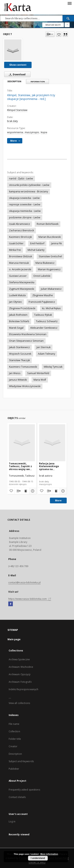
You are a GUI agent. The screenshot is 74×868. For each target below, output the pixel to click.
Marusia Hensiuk (19, 263)
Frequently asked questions (24, 790)
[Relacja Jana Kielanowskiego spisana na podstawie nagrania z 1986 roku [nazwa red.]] (52, 443)
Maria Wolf (40, 380)
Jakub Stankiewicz (19, 347)
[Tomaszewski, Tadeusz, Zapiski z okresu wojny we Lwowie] (22, 443)
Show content (18, 65)
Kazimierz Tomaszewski (23, 367)
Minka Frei (15, 250)
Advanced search (53, 25)
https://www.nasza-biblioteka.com (30, 599)
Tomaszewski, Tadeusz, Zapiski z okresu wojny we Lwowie (20, 466)
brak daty (12, 121)
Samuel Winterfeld (38, 373)
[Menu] (69, 3)
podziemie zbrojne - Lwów (25, 217)
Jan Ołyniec (15, 302)
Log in (12, 821)
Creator (13, 746)
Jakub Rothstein (18, 315)
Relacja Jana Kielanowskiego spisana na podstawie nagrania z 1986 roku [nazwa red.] (52, 466)
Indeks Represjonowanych (24, 689)
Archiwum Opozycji (20, 674)
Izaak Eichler (16, 243)
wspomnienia (15, 132)
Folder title (15, 739)
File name (14, 724)
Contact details (17, 797)
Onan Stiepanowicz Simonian (26, 341)
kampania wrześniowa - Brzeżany (29, 191)
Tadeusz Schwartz (47, 321)
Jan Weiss (15, 373)
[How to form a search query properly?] (67, 25)
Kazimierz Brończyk (20, 237)
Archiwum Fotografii (20, 682)
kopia (44, 132)
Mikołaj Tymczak (53, 367)
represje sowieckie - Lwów (25, 204)
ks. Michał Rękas (51, 308)
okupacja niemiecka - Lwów (25, 211)
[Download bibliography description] (18, 491)
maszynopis (32, 132)
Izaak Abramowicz (20, 224)
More (58, 500)
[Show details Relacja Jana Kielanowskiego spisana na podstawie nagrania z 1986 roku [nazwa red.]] (63, 491)
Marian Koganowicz (49, 269)
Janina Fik (56, 243)
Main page (14, 639)
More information (49, 854)
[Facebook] (11, 604)
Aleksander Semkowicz (44, 328)
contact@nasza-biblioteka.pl (24, 583)
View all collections (19, 703)
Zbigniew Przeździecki (22, 308)
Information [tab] (38, 82)
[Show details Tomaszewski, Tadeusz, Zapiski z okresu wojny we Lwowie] (32, 491)
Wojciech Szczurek (20, 354)
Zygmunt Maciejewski (22, 289)
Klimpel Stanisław (17, 110)
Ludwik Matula (17, 295)
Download (16, 74)
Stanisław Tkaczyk (19, 360)
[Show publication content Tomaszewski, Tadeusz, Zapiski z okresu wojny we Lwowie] (25, 491)
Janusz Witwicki (18, 380)
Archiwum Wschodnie (21, 667)
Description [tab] (14, 82)
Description (15, 754)
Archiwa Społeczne (19, 659)
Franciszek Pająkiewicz (42, 302)
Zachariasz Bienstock (22, 230)
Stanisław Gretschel (50, 256)
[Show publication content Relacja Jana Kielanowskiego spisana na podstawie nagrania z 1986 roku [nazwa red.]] (56, 491)
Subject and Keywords (21, 761)
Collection (14, 731)
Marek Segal (16, 328)
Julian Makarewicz (51, 289)
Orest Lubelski (42, 276)
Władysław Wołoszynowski (25, 386)
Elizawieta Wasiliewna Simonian (28, 334)
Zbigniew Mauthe (43, 295)
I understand (38, 858)
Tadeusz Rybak (43, 315)
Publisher (14, 769)
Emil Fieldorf (37, 243)
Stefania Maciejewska (22, 282)
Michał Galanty (36, 250)
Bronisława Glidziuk (21, 256)
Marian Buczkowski (50, 237)
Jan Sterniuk (44, 347)
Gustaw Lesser (18, 276)
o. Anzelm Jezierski (20, 269)
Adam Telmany (46, 354)
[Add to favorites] (59, 34)
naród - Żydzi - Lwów (21, 178)
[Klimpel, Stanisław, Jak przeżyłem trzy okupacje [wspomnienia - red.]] (13, 50)
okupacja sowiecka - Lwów (24, 198)
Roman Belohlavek (48, 224)
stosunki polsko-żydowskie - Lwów (29, 185)
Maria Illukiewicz (45, 263)
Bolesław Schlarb (19, 321)
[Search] (68, 18)
